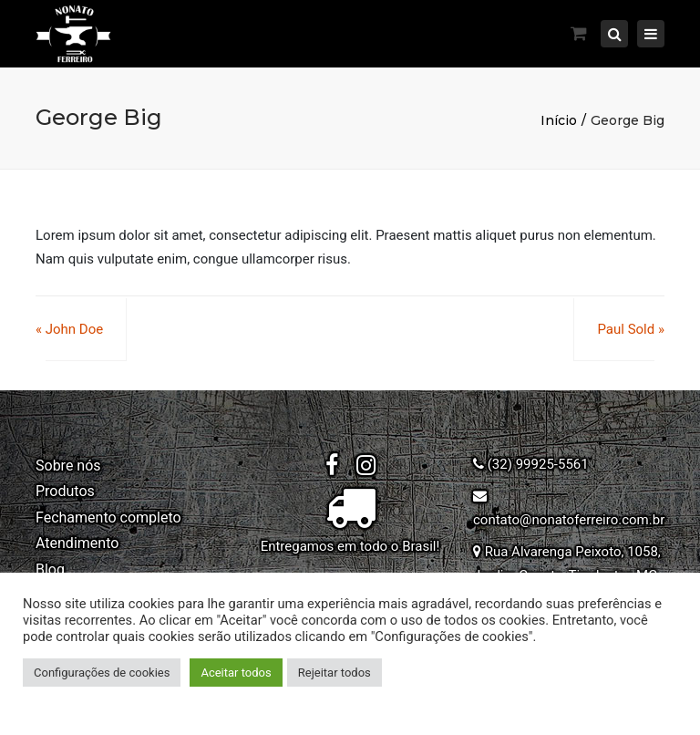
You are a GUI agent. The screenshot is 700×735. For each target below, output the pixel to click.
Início (559, 120)
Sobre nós (68, 466)
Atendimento (77, 543)
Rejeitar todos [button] (335, 673)
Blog (50, 569)
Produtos (65, 491)
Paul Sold (626, 329)
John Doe (74, 329)
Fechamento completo (108, 518)
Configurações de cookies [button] (102, 673)
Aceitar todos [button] (236, 673)
